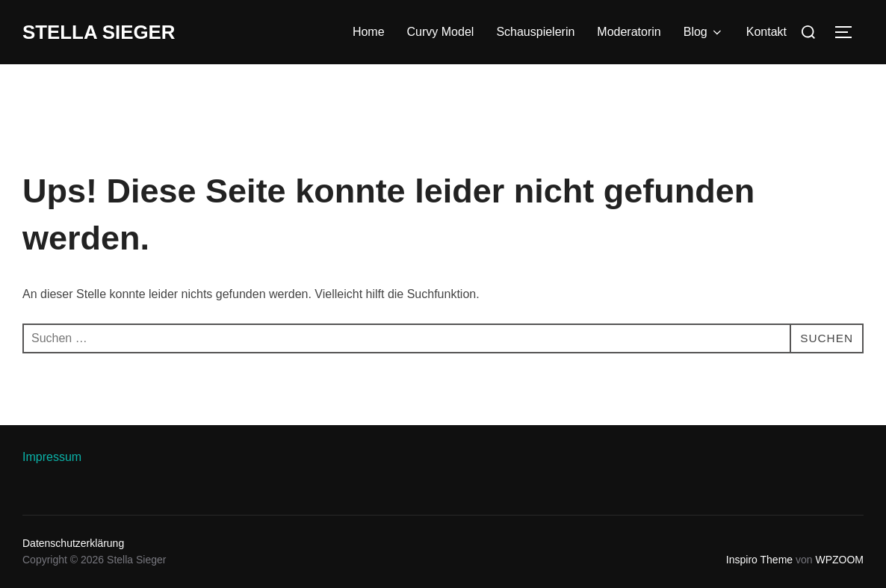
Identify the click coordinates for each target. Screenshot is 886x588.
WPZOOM (839, 560)
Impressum (52, 457)
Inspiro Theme (759, 560)
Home (369, 32)
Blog (704, 32)
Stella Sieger (99, 32)
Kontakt (766, 32)
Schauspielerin (535, 32)
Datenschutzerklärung (73, 543)
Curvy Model (441, 32)
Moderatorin (629, 32)
